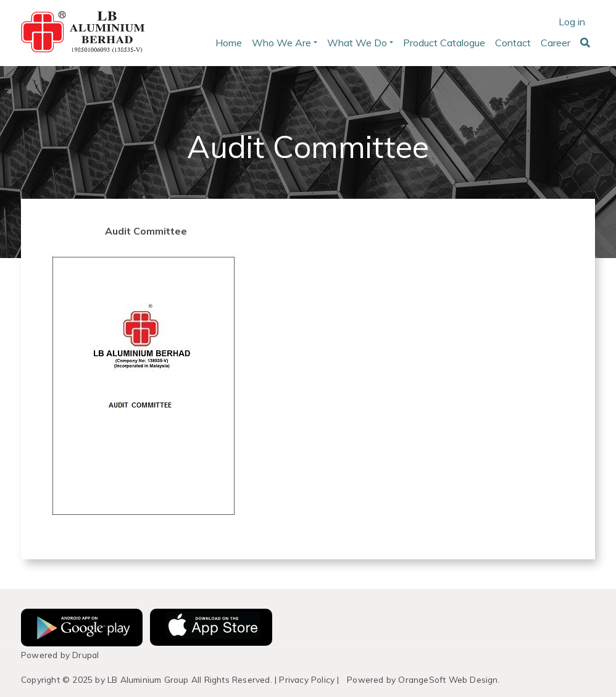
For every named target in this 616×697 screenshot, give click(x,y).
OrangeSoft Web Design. (449, 679)
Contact (513, 43)
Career (556, 43)
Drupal (85, 655)
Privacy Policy (307, 679)
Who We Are (281, 43)
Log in (572, 22)
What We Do (357, 43)
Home (229, 43)
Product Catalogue (444, 43)
